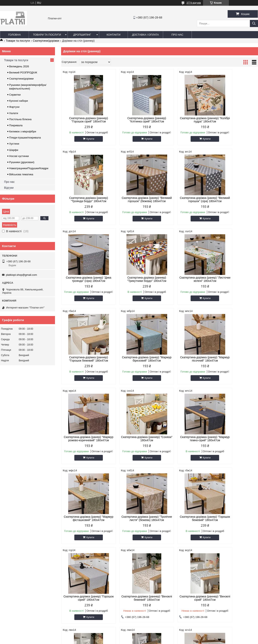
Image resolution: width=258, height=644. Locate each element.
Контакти (113, 35)
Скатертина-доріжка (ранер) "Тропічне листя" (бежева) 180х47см (85, 447)
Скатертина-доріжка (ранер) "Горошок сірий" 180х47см (184, 445)
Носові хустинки (19, 156)
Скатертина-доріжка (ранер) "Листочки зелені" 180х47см (85, 282)
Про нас (177, 35)
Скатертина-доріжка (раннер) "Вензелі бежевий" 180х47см (235, 445)
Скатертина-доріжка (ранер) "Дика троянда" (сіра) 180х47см (184, 199)
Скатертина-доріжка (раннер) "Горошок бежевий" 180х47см (134, 282)
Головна (14, 35)
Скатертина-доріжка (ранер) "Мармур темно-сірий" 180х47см (185, 362)
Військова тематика (21, 174)
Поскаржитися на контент (132, 640)
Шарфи (14, 150)
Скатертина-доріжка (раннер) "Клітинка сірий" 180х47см (134, 120)
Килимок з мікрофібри (23, 131)
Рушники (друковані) (22, 162)
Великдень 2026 (19, 66)
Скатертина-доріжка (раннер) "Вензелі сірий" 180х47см (85, 528)
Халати (14, 113)
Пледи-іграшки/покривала (25, 138)
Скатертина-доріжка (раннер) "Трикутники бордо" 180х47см (235, 199)
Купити (86, 139)
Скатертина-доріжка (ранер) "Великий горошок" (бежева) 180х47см (85, 201)
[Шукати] (254, 23)
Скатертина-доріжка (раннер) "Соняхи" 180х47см (134, 362)
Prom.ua (148, 636)
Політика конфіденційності (163, 640)
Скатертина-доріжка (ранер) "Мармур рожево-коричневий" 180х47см (85, 364)
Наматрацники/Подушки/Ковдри (29, 168)
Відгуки (9, 188)
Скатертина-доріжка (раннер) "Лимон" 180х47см (184, 528)
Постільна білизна (20, 119)
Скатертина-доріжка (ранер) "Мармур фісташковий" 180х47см (235, 364)
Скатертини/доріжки (46, 41)
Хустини (14, 144)
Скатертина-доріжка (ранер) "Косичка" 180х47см (235, 528)
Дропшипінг (82, 35)
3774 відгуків (194, 3)
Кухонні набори (19, 101)
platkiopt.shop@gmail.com (21, 275)
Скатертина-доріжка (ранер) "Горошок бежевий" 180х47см (134, 445)
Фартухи (14, 107)
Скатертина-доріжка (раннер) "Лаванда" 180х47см (134, 528)
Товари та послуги (47, 35)
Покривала (16, 125)
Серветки (15, 95)
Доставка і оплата (145, 35)
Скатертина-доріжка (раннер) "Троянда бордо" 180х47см (235, 120)
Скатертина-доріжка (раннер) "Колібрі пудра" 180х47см (184, 120)
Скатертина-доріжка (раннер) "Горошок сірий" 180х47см (85, 120)
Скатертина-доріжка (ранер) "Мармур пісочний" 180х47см (235, 282)
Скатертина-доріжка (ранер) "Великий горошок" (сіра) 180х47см (134, 201)
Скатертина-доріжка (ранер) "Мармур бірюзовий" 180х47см (185, 282)
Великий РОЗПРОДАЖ (23, 72)
